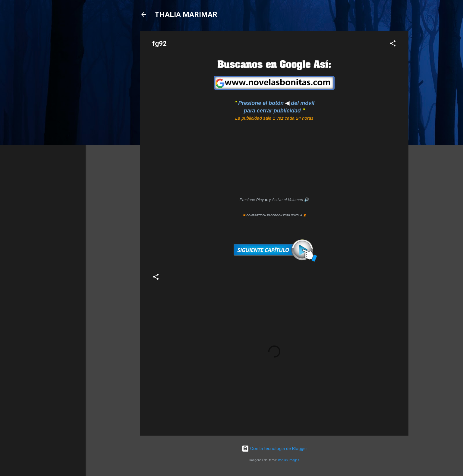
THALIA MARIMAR (186, 14)
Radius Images (289, 460)
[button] (393, 44)
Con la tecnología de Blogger (274, 449)
